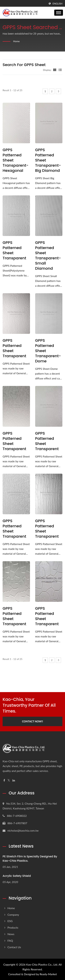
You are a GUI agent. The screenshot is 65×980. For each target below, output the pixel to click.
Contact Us (14, 947)
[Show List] (60, 70)
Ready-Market (48, 974)
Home (16, 41)
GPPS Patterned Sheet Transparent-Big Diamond (48, 160)
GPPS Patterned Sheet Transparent (14, 250)
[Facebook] (4, 780)
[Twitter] (9, 780)
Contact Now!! (32, 721)
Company (13, 915)
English (57, 4)
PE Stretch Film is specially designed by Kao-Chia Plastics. (30, 859)
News (11, 934)
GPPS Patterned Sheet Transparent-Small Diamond (48, 256)
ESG (10, 921)
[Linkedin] (14, 780)
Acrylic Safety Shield (17, 876)
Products (13, 927)
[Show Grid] (55, 70)
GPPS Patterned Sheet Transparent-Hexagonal (16, 160)
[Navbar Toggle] (59, 13)
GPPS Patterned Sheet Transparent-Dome (48, 351)
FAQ (10, 941)
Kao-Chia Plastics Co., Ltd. (42, 964)
